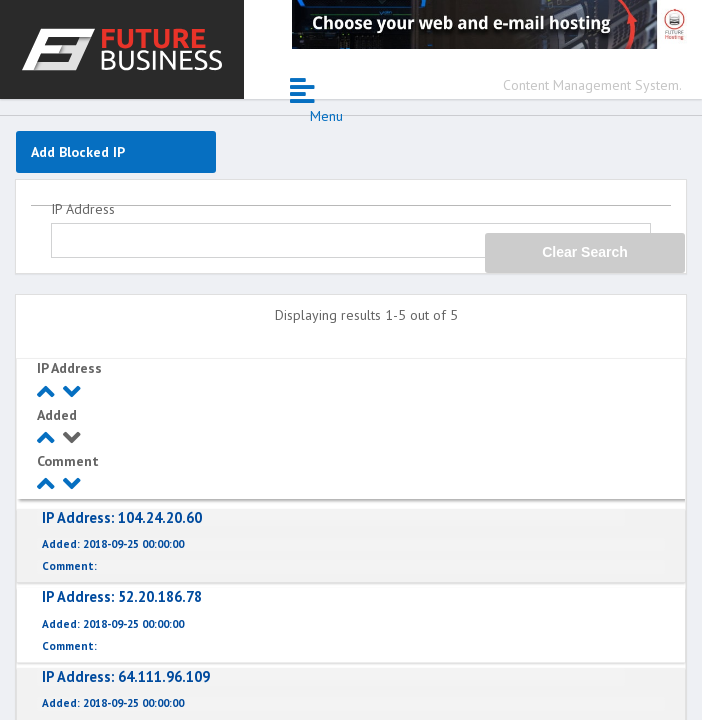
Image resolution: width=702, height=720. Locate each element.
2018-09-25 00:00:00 (113, 544)
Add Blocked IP (78, 152)
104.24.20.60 (122, 517)
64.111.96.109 (126, 676)
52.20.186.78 (122, 596)
